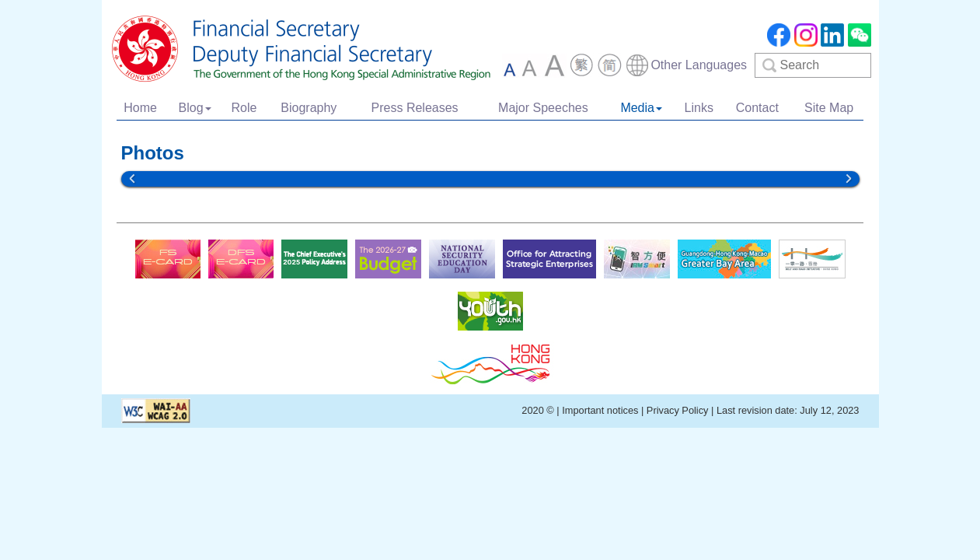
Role (244, 108)
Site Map (829, 108)
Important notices (602, 410)
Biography (309, 108)
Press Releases (415, 108)
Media (641, 108)
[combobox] (686, 65)
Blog (195, 108)
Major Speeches (543, 108)
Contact (757, 108)
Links (699, 108)
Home (140, 108)
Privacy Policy (678, 410)
